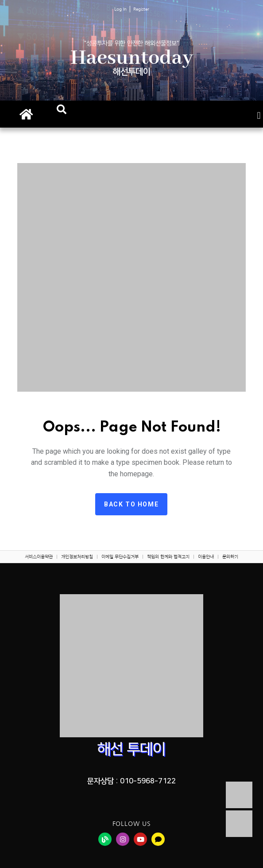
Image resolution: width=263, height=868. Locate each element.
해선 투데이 (131, 749)
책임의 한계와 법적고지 (168, 557)
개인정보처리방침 (77, 557)
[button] (62, 109)
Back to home (131, 504)
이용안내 (206, 557)
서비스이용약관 (39, 557)
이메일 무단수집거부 (120, 557)
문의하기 (230, 557)
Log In (120, 9)
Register (141, 9)
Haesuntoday (132, 58)
